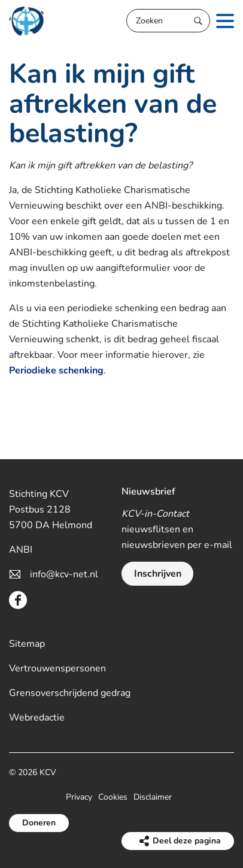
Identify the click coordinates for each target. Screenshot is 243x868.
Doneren (39, 823)
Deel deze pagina (187, 841)
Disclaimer (153, 797)
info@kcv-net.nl (64, 574)
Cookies (113, 797)
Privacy (79, 797)
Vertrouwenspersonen (57, 668)
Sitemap (27, 644)
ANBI (21, 550)
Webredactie (37, 718)
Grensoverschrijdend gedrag (70, 693)
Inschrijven (158, 574)
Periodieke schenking (56, 370)
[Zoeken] (168, 21)
